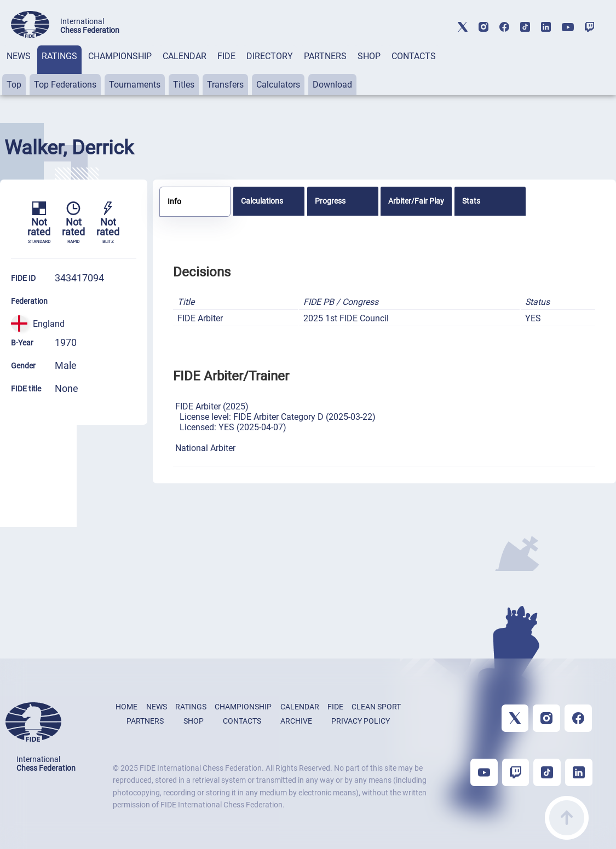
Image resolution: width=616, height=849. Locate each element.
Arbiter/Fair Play (416, 201)
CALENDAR (185, 56)
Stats (471, 201)
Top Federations (65, 85)
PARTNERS (325, 56)
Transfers (225, 85)
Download (332, 85)
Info (174, 201)
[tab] (19, 70)
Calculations (262, 201)
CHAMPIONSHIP (120, 56)
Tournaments (135, 85)
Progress (330, 201)
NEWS (19, 56)
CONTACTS (414, 56)
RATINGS (59, 56)
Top (14, 85)
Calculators (278, 85)
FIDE (226, 56)
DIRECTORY (270, 56)
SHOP (369, 56)
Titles (184, 85)
